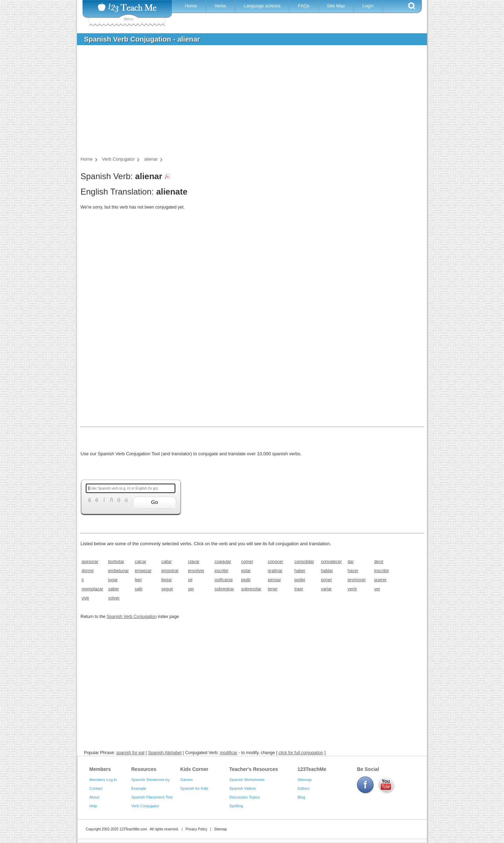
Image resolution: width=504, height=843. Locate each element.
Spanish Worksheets (247, 780)
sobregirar (224, 589)
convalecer (331, 562)
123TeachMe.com (133, 829)
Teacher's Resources (254, 769)
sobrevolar (251, 589)
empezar (143, 571)
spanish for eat (130, 753)
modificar (229, 753)
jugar (113, 580)
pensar (274, 580)
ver (377, 589)
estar (246, 571)
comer (247, 562)
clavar (194, 562)
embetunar (118, 571)
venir (352, 589)
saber (114, 589)
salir (139, 589)
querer (380, 580)
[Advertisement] (247, 103)
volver (114, 598)
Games (186, 780)
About (94, 797)
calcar (141, 562)
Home (191, 6)
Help (93, 806)
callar (167, 562)
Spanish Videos (243, 788)
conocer (275, 562)
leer (138, 580)
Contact (96, 788)
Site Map (336, 6)
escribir (222, 571)
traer (299, 589)
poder (300, 580)
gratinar (275, 571)
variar (326, 589)
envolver (196, 571)
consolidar (304, 562)
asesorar (90, 562)
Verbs (220, 6)
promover (357, 580)
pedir (246, 580)
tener (273, 589)
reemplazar (92, 589)
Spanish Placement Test (152, 797)
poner (327, 580)
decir (379, 562)
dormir (88, 571)
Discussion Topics (244, 797)
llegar (167, 580)
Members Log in (103, 780)
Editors (303, 788)
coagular (223, 562)
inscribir (382, 571)
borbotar (116, 562)
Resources (144, 769)
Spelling (236, 806)
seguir (167, 589)
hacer (353, 571)
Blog (301, 797)
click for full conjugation (301, 753)
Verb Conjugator (145, 806)
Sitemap (304, 780)
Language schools (262, 6)
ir (83, 580)
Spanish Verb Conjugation (132, 617)
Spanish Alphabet (165, 753)
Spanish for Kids (194, 788)
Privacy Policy (196, 829)
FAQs (304, 6)
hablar (327, 571)
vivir (85, 598)
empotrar (170, 571)
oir (190, 580)
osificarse (224, 580)
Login (368, 6)
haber (300, 571)
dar (351, 562)
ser (191, 589)
